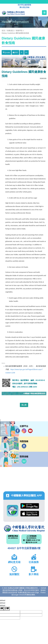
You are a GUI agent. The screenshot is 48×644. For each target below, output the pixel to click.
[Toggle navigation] (44, 13)
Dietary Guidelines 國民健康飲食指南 (15, 33)
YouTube (30, 431)
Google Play (30, 506)
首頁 (3, 31)
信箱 (24, 461)
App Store (30, 514)
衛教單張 (19, 31)
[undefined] (7, 609)
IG (24, 431)
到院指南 (24, 446)
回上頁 (24, 405)
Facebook (18, 431)
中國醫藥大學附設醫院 (24, 528)
